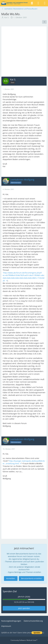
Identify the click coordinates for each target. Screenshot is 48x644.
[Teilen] (44, 22)
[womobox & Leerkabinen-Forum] (14, 3)
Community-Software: (24, 640)
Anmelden (11, 578)
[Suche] (32, 3)
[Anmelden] (38, 3)
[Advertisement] (24, 51)
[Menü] (45, 3)
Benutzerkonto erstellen (31, 578)
